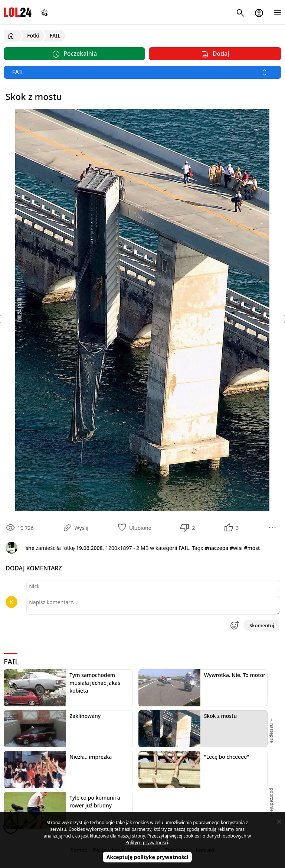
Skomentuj (262, 625)
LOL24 (18, 12)
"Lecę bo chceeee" (227, 757)
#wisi (236, 548)
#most (252, 548)
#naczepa (216, 548)
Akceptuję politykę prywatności (148, 857)
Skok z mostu (221, 716)
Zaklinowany (85, 716)
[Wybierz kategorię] (142, 72)
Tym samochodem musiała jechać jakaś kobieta (95, 683)
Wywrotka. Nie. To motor (235, 675)
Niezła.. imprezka (91, 757)
